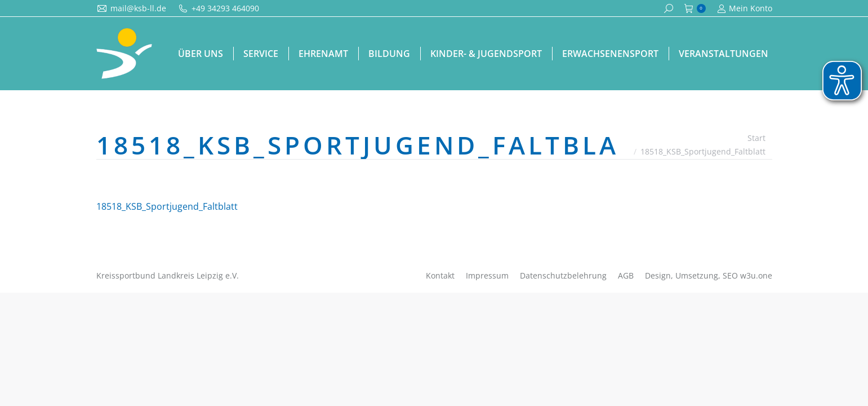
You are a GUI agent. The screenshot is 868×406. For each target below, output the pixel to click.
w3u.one (756, 275)
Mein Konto (745, 8)
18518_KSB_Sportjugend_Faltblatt (167, 206)
